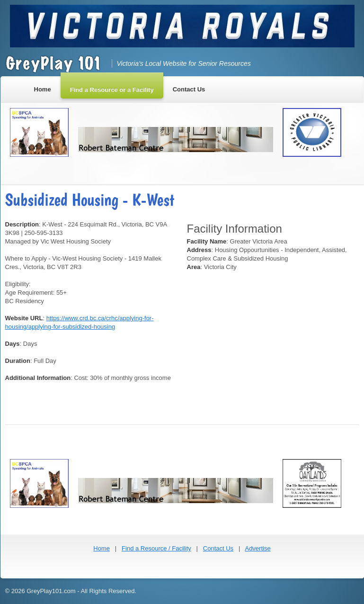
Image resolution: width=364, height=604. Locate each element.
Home (102, 548)
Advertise (257, 548)
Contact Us (218, 548)
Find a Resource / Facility (156, 548)
